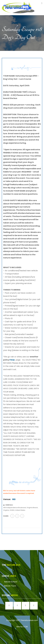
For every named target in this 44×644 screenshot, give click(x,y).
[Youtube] (34, 606)
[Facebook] (10, 606)
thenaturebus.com (29, 620)
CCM (25, 627)
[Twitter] (26, 606)
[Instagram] (18, 606)
